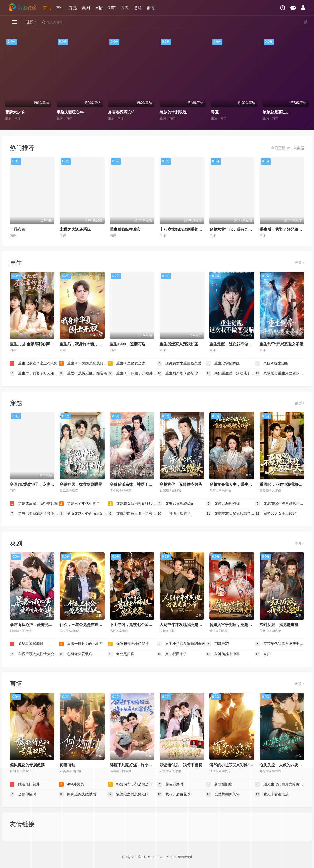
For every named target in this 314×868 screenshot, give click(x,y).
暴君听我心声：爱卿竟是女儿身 (37, 625)
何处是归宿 (121, 654)
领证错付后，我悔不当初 (181, 765)
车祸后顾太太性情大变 (32, 654)
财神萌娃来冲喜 (223, 654)
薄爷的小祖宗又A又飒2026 (233, 765)
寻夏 (215, 112)
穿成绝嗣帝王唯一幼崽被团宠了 (132, 514)
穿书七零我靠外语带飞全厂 (34, 514)
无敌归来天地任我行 (128, 644)
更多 (299, 263)
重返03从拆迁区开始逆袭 (83, 373)
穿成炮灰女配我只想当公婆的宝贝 (231, 514)
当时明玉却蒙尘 (174, 514)
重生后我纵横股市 (125, 229)
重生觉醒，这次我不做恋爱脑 (235, 344)
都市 (112, 8)
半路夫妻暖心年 (70, 112)
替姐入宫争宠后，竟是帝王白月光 (238, 625)
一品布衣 (18, 229)
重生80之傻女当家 (127, 363)
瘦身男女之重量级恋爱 (179, 363)
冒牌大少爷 (15, 112)
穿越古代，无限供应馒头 (181, 484)
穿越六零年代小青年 (79, 504)
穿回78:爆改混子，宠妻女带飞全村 (40, 484)
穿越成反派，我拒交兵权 (34, 504)
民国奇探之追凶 (272, 363)
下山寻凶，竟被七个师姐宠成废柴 (139, 625)
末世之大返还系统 (75, 229)
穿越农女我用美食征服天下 (132, 504)
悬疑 (138, 8)
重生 (60, 8)
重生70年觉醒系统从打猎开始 (83, 363)
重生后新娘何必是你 (177, 373)
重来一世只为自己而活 (81, 644)
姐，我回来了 (172, 654)
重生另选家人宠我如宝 (179, 344)
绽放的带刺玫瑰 (173, 112)
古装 (125, 8)
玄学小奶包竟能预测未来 (181, 644)
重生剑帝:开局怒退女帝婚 (281, 344)
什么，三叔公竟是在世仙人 (83, 625)
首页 (47, 8)
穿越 (73, 8)
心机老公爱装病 (76, 654)
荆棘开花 (217, 644)
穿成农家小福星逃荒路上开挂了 (280, 504)
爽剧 (86, 8)
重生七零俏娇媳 (223, 363)
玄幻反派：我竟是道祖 (279, 625)
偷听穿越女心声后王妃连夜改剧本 (83, 514)
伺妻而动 (67, 765)
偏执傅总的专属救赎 (27, 765)
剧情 (151, 8)
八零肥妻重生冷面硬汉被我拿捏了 (280, 373)
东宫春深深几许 (122, 112)
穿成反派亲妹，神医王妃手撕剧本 (139, 484)
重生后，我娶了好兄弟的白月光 (287, 229)
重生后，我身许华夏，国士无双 (87, 344)
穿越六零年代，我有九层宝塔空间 (238, 229)
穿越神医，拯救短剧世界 (81, 484)
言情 (99, 8)
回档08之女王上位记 (276, 514)
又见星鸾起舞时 (27, 644)
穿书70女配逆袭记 (176, 504)
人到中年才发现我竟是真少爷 (185, 625)
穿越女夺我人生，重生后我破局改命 (240, 484)
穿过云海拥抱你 (223, 504)
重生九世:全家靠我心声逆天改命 (38, 344)
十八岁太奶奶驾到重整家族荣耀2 (188, 229)
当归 (263, 654)
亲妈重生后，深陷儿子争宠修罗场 (231, 373)
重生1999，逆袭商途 (128, 344)
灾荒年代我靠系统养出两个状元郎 (280, 644)
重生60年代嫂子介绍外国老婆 (132, 373)
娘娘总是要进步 (276, 112)
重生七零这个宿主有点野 (34, 363)
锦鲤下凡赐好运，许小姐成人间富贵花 (143, 765)
